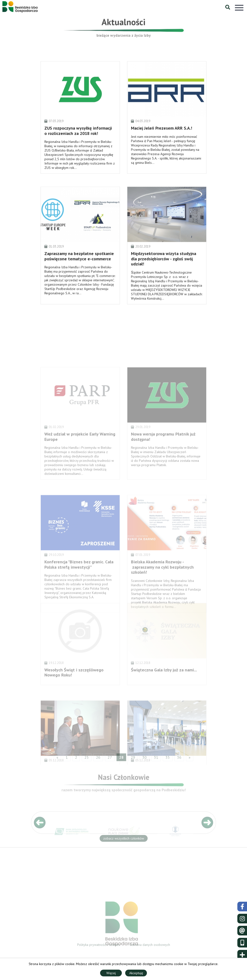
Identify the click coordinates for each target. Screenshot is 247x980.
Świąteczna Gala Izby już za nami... (164, 688)
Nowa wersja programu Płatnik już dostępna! (163, 461)
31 (156, 759)
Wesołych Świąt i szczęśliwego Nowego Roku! (74, 691)
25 (87, 759)
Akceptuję (136, 973)
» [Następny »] (190, 759)
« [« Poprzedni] (57, 759)
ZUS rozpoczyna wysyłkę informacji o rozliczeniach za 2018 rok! (78, 142)
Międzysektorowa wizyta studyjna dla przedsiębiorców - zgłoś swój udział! (164, 271)
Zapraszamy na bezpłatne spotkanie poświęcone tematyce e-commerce (79, 268)
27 (110, 759)
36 (179, 759)
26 (98, 759)
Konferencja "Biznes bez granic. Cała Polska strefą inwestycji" (79, 590)
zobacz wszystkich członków (124, 840)
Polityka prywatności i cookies (99, 946)
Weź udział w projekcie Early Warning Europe (80, 461)
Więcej (111, 973)
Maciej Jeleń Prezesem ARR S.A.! (161, 139)
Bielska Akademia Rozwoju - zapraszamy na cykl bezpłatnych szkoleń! (162, 593)
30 (144, 759)
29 (133, 759)
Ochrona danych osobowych (150, 946)
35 (168, 759)
